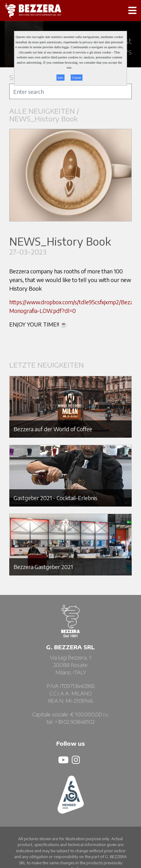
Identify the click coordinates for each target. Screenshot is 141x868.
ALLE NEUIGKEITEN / (45, 111)
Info (60, 78)
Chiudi (77, 78)
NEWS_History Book (44, 119)
